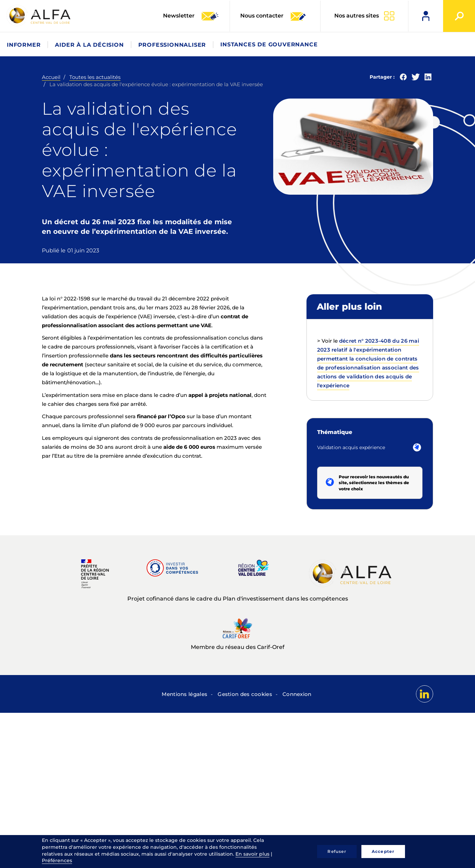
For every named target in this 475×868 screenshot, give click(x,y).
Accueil (51, 77)
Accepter (383, 851)
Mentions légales (184, 694)
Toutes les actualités (95, 77)
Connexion (297, 694)
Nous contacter (273, 16)
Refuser (337, 851)
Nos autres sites (357, 16)
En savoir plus (252, 854)
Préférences (57, 860)
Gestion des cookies (245, 694)
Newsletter (191, 16)
